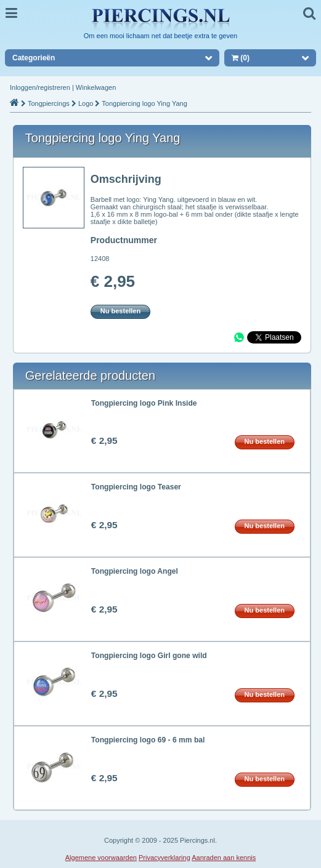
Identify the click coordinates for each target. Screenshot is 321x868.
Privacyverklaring (165, 858)
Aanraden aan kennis (224, 858)
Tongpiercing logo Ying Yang (144, 103)
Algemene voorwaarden (101, 858)
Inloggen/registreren (40, 87)
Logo (86, 103)
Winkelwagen (96, 87)
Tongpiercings (49, 103)
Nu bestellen (120, 311)
